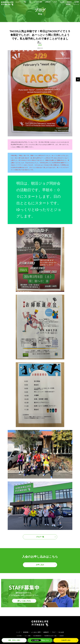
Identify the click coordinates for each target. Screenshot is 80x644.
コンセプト (20, 2)
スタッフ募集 (27, 636)
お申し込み (40, 565)
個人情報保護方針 (37, 636)
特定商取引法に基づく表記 (51, 636)
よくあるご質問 (42, 2)
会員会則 (62, 636)
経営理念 (67, 4)
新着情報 (26, 632)
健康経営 (76, 2)
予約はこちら (40, 640)
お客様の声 (52, 2)
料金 (27, 2)
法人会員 (68, 2)
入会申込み (66, 640)
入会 (33, 2)
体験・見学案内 (14, 640)
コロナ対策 (19, 636)
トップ (18, 632)
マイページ (76, 4)
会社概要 (59, 4)
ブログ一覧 (40, 537)
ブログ (61, 2)
